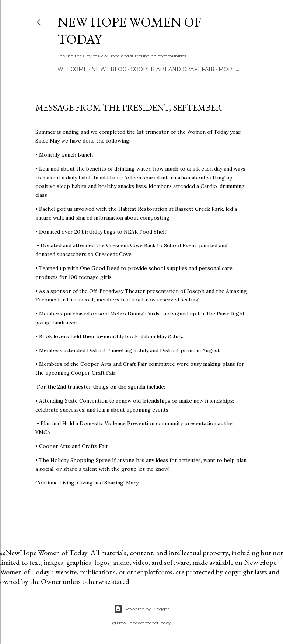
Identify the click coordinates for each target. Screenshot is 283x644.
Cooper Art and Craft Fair (172, 69)
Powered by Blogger (141, 609)
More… (229, 69)
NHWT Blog (109, 69)
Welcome (72, 69)
